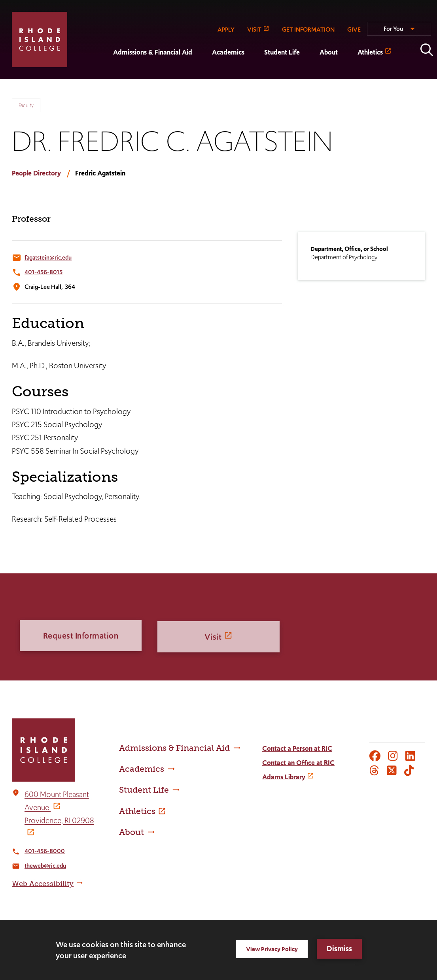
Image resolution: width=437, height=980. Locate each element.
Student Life (282, 52)
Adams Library (284, 777)
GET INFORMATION (308, 29)
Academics (228, 52)
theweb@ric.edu (45, 866)
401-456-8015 (44, 272)
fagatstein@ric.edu (48, 257)
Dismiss (339, 949)
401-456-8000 (45, 851)
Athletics (370, 52)
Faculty (26, 105)
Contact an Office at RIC (298, 763)
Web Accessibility (43, 884)
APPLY (226, 29)
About (329, 52)
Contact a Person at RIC (297, 748)
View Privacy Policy (272, 949)
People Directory (36, 173)
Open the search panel (427, 50)
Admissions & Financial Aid (153, 52)
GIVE (354, 29)
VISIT (254, 29)
